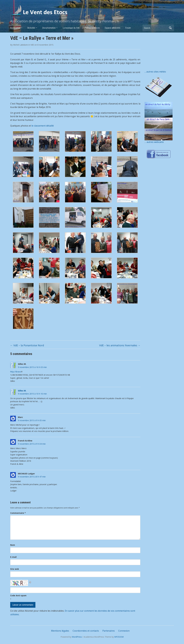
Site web (15, 569)
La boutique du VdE (71, 28)
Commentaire (18, 513)
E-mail (13, 557)
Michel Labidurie (20, 45)
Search (170, 28)
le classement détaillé (43, 126)
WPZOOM (119, 637)
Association (15, 28)
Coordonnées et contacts (86, 631)
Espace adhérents (112, 28)
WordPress (77, 637)
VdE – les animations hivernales (120, 345)
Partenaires (109, 631)
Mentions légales (60, 631)
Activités (31, 28)
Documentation (49, 28)
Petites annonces (92, 28)
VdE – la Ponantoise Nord (27, 345)
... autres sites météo (155, 72)
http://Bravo (16, 372)
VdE (32, 45)
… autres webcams (154, 142)
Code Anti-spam (18, 595)
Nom (13, 545)
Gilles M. (22, 391)
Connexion (124, 631)
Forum (128, 28)
